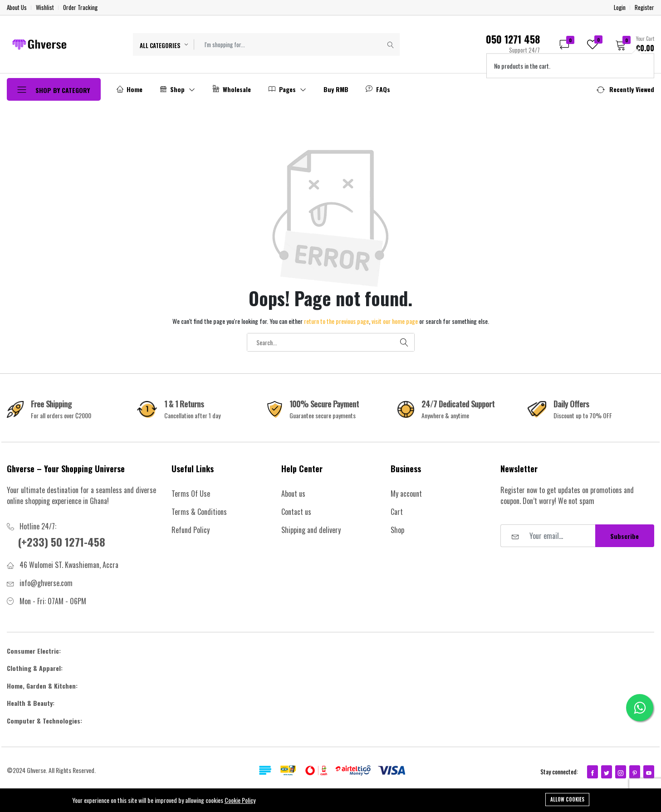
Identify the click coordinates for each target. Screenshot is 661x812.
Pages (287, 89)
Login (620, 7)
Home (130, 89)
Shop (177, 89)
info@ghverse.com (46, 583)
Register (644, 7)
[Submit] (391, 44)
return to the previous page (336, 321)
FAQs (378, 89)
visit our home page (395, 321)
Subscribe (624, 536)
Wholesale (232, 89)
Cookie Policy (240, 800)
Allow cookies (567, 799)
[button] (632, 44)
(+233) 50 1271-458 (61, 542)
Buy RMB (336, 89)
